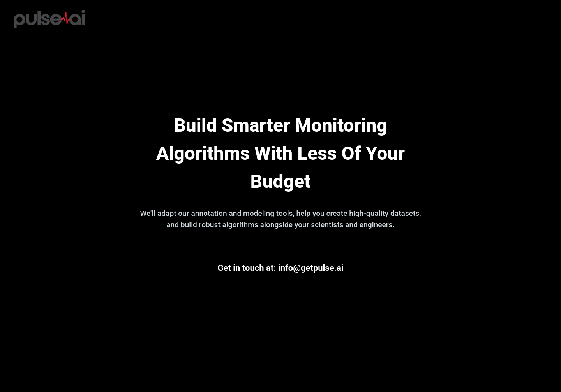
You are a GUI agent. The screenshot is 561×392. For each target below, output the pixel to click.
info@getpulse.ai (311, 268)
